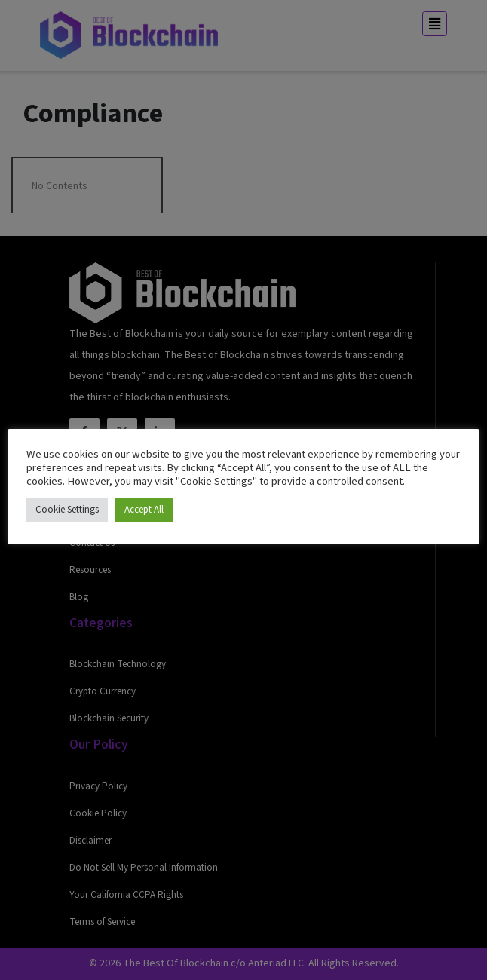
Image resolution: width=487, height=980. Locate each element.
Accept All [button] (144, 510)
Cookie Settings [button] (67, 510)
